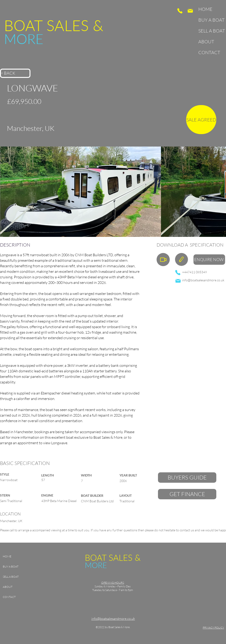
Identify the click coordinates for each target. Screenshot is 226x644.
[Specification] (181, 259)
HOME (205, 9)
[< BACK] (15, 73)
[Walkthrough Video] (163, 260)
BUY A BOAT (210, 20)
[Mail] (190, 11)
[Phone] (180, 11)
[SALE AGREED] (201, 120)
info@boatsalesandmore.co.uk (203, 280)
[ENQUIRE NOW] (209, 260)
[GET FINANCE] (187, 494)
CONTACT (209, 52)
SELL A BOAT (210, 31)
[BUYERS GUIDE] (187, 478)
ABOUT (206, 42)
